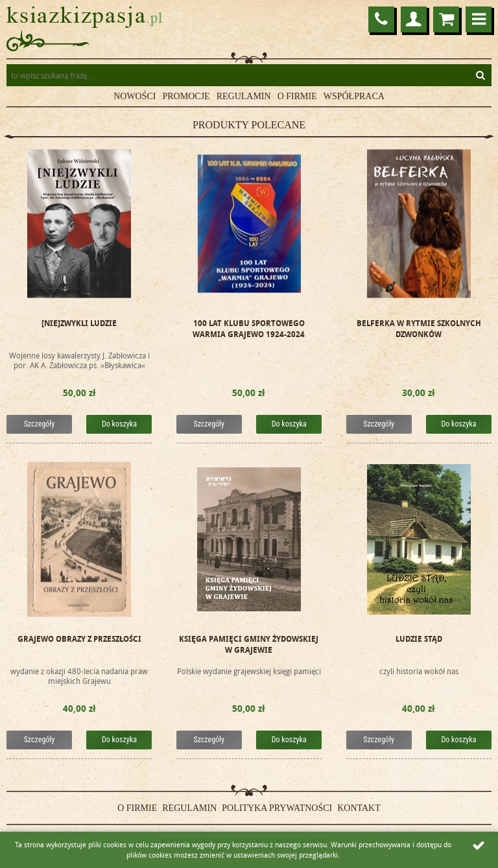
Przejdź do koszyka (446, 19)
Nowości (135, 96)
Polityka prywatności (277, 808)
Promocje (186, 96)
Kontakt (359, 808)
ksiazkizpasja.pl (84, 17)
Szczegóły (40, 424)
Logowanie (414, 19)
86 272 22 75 (381, 19)
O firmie (297, 96)
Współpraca (354, 96)
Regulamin (244, 96)
